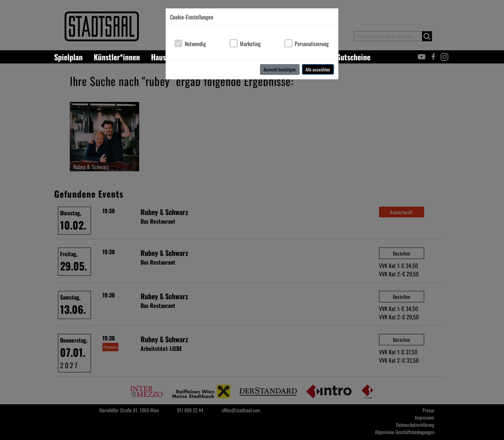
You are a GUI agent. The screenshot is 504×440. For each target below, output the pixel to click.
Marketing (250, 44)
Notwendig (195, 44)
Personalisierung (312, 44)
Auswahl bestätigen (280, 69)
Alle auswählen (318, 69)
